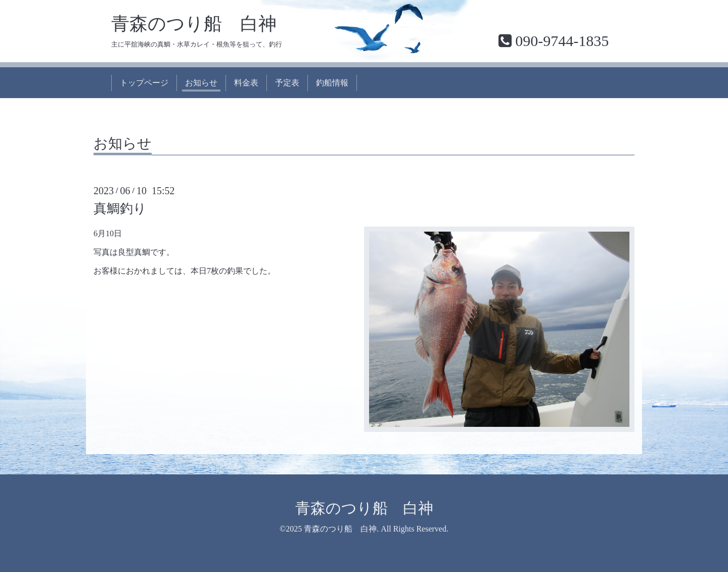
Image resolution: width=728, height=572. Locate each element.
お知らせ (201, 83)
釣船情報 (332, 83)
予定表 (287, 83)
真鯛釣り (120, 209)
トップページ (144, 83)
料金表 (246, 83)
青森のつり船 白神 (194, 24)
